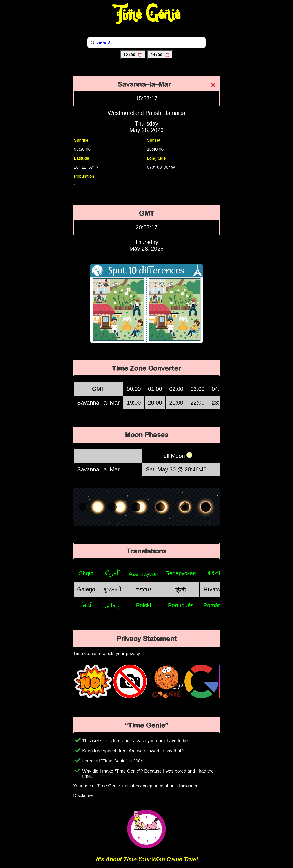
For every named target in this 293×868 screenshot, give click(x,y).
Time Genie (147, 15)
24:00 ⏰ (160, 55)
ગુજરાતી (112, 589)
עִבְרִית (144, 589)
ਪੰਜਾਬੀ (86, 605)
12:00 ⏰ (133, 55)
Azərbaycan (144, 574)
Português (181, 605)
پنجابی (112, 605)
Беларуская (181, 573)
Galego (86, 589)
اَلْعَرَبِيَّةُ (112, 573)
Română (214, 605)
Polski (143, 605)
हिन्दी (181, 590)
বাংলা (214, 573)
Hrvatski (214, 589)
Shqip (86, 573)
